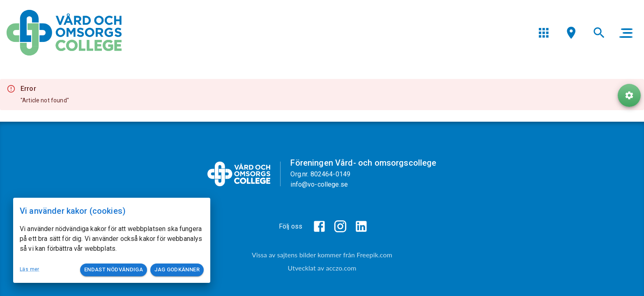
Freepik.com (374, 255)
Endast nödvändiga (114, 270)
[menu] (544, 33)
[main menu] (626, 33)
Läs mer (30, 269)
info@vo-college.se (319, 184)
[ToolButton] (629, 95)
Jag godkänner (177, 270)
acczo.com (341, 268)
